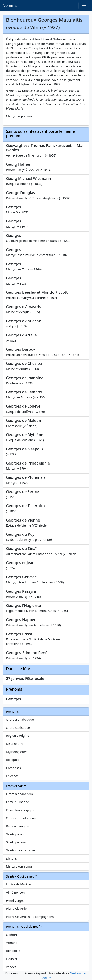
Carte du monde (18, 802)
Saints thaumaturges (21, 850)
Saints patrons (16, 842)
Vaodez (11, 967)
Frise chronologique (20, 810)
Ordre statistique (18, 728)
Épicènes (12, 776)
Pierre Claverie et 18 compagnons (30, 917)
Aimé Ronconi (16, 892)
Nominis (10, 5)
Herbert (12, 959)
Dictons (11, 858)
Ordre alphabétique (20, 719)
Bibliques (13, 760)
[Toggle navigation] (84, 6)
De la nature (15, 744)
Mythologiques (17, 752)
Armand (12, 943)
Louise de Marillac (19, 884)
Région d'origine (18, 736)
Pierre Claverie (16, 909)
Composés (13, 768)
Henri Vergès (15, 901)
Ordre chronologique (21, 818)
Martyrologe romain (20, 866)
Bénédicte (13, 951)
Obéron (11, 935)
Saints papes (15, 834)
